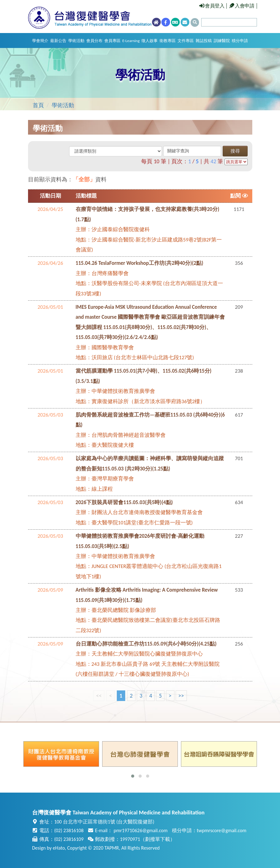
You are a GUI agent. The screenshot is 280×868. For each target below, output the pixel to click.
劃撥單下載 (158, 839)
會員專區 (112, 41)
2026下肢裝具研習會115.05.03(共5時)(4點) (124, 502)
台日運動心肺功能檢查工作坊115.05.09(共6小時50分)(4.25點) (146, 644)
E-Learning (131, 41)
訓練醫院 (222, 41)
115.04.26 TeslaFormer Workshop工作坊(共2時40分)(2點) (140, 263)
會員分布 (94, 41)
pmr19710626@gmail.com (141, 830)
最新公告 (58, 41)
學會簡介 (40, 41)
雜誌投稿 (204, 41)
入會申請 (242, 6)
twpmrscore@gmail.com (222, 830)
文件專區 (186, 41)
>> (181, 696)
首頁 (38, 105)
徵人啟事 (149, 41)
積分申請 (240, 41)
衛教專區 (168, 41)
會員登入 (212, 6)
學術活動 (76, 41)
